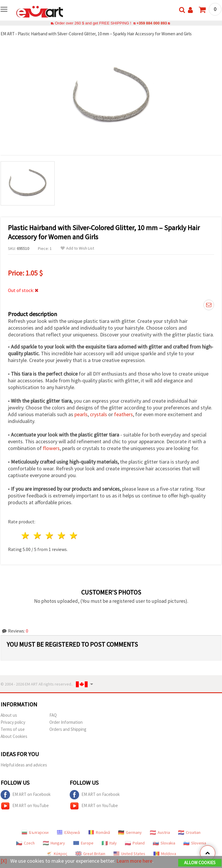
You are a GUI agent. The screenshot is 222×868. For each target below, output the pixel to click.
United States (129, 854)
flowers (51, 448)
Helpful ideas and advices (24, 765)
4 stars (62, 536)
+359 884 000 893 (152, 23)
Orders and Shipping (68, 729)
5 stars (74, 536)
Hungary (54, 843)
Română (99, 832)
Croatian (189, 832)
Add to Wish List (77, 248)
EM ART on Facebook (26, 795)
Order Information (66, 722)
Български (35, 832)
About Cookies (14, 736)
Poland (135, 843)
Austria (160, 832)
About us (9, 715)
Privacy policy (13, 722)
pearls (81, 414)
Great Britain (90, 854)
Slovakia (164, 843)
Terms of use (13, 729)
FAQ (53, 715)
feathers (123, 414)
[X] (4, 861)
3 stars (50, 536)
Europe (83, 843)
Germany (130, 832)
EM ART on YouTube (25, 806)
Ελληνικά (68, 832)
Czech (25, 843)
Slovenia (195, 843)
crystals (99, 414)
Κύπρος (57, 854)
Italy (109, 843)
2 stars (38, 536)
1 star (26, 536)
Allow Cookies (200, 863)
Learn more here (135, 861)
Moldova (165, 854)
